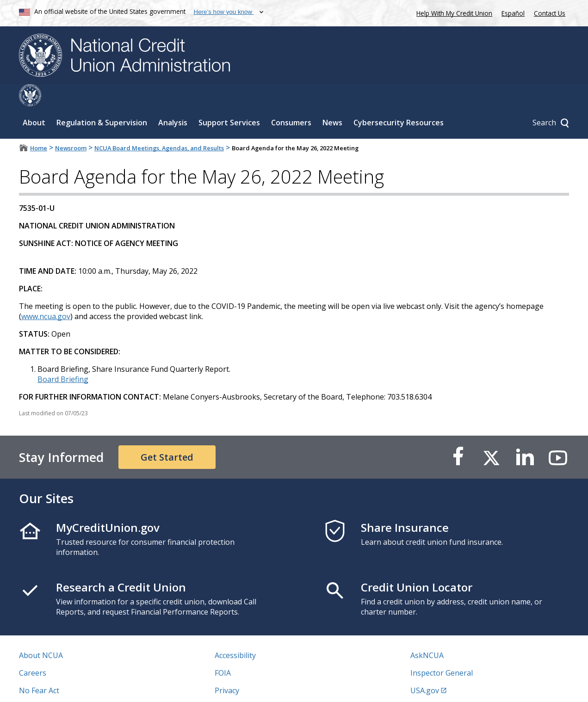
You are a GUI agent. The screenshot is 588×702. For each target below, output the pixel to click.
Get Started (167, 435)
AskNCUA (427, 633)
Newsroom (71, 126)
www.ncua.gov (46, 294)
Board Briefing (63, 357)
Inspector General (442, 651)
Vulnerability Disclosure (60, 686)
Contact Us (550, 13)
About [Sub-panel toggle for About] (34, 100)
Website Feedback (246, 686)
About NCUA (41, 633)
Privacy (227, 668)
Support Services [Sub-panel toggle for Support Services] (229, 100)
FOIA (223, 651)
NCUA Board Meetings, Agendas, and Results (159, 126)
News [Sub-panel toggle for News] (332, 100)
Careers (33, 651)
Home (39, 126)
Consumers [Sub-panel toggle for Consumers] (291, 100)
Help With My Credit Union (452, 12)
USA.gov (425, 668)
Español (513, 13)
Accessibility (235, 633)
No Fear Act (39, 668)
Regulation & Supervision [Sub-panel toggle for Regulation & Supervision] (102, 100)
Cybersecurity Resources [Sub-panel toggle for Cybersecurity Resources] (399, 100)
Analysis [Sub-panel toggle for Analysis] (173, 100)
